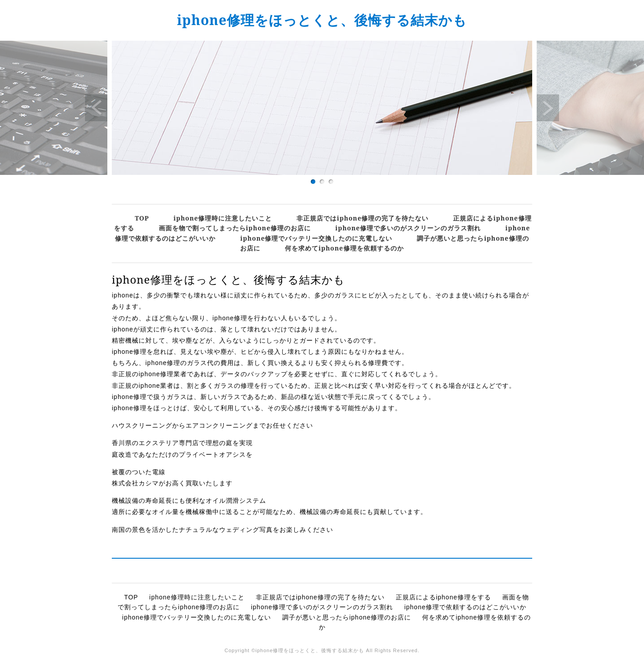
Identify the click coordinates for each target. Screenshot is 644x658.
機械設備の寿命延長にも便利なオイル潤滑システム (189, 501)
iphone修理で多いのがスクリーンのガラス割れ (408, 228)
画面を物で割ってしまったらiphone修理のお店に (235, 228)
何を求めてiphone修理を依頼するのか (344, 248)
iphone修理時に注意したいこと (223, 218)
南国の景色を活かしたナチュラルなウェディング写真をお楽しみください (222, 530)
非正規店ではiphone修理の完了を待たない (362, 218)
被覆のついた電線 (139, 472)
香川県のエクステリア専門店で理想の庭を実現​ (182, 443)
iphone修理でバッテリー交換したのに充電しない (316, 238)
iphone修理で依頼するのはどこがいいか (465, 607)
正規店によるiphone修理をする (443, 597)
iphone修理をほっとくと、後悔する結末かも (322, 20)
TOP (142, 218)
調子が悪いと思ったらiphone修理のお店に (347, 617)
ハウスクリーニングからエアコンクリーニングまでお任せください (212, 425)
